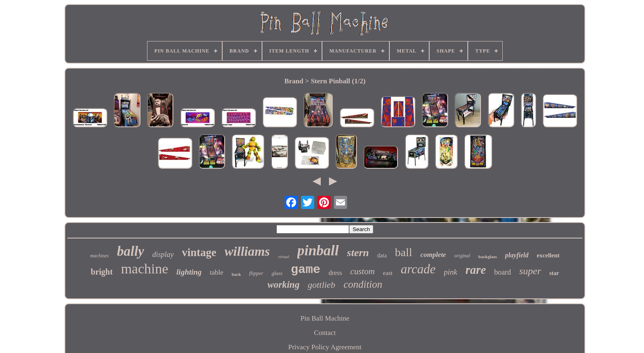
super (530, 271)
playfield (517, 255)
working (283, 285)
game (306, 270)
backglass (488, 257)
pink (451, 272)
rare (476, 270)
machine (144, 269)
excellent (548, 255)
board (503, 272)
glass (277, 273)
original (462, 256)
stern (358, 253)
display (163, 254)
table (217, 272)
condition (363, 284)
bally (131, 251)
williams (247, 251)
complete (433, 255)
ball (404, 252)
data (382, 256)
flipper (256, 273)
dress (335, 273)
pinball (318, 251)
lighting (189, 272)
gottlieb (321, 285)
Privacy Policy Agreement (325, 347)
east (388, 273)
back (236, 274)
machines (99, 256)
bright (102, 272)
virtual (284, 257)
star (554, 273)
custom (363, 271)
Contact (325, 333)
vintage (199, 252)
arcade (418, 269)
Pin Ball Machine (325, 318)
